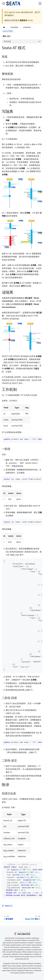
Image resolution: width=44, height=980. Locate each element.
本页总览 (7, 41)
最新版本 (24, 20)
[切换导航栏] (4, 4)
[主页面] (4, 27)
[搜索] (40, 4)
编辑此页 (7, 906)
